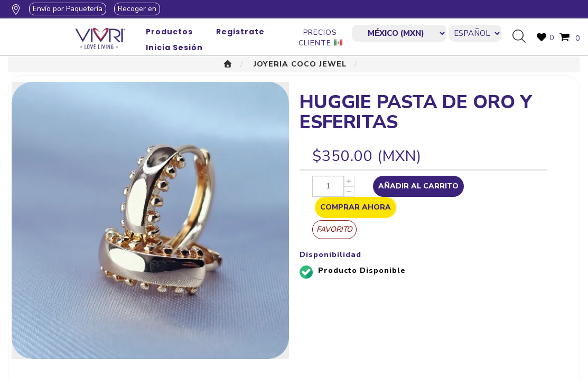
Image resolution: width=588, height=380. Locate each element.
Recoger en (137, 9)
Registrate (240, 32)
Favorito (334, 229)
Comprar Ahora (356, 207)
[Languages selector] (475, 33)
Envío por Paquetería (68, 9)
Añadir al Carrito (418, 186)
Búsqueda (523, 37)
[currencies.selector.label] (399, 33)
